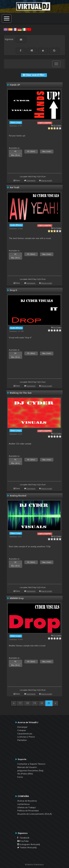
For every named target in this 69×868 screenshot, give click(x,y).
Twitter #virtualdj (27, 848)
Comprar (22, 730)
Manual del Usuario (27, 767)
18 (27, 703)
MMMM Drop (17, 598)
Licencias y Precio (26, 737)
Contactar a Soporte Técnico (31, 764)
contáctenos (23, 804)
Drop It (13, 290)
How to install (47, 180)
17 (20, 703)
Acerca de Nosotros (27, 801)
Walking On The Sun (21, 393)
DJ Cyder (57, 125)
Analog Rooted (18, 496)
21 (49, 703)
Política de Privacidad (28, 811)
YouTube (23, 841)
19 (35, 703)
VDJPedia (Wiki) (25, 774)
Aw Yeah (14, 188)
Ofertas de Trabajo (26, 807)
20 (42, 703)
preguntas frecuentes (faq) (30, 771)
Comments (31, 180)
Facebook (23, 838)
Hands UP (15, 85)
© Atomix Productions (34, 865)
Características (25, 734)
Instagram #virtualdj (29, 844)
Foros (20, 777)
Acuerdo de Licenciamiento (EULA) (35, 814)
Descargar (22, 727)
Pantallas (22, 740)
